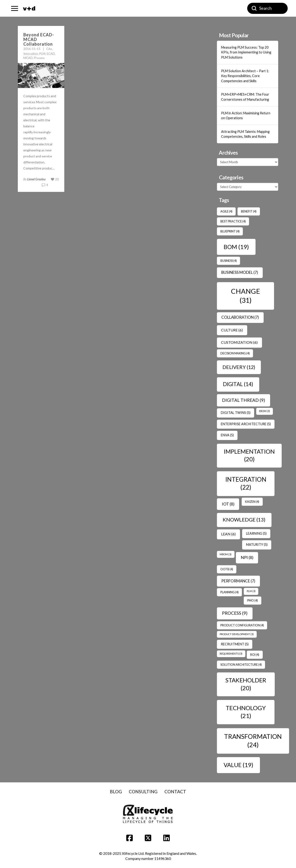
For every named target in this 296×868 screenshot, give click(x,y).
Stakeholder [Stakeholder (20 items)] (246, 684)
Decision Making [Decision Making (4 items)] (235, 353)
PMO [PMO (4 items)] (253, 600)
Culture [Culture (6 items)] (232, 330)
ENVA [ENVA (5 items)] (227, 435)
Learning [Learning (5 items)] (256, 533)
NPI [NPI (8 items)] (247, 557)
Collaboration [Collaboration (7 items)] (240, 317)
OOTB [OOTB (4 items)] (227, 569)
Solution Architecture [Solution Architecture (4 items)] (241, 665)
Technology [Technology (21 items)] (246, 712)
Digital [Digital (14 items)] (238, 384)
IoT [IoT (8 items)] (228, 504)
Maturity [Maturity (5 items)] (257, 545)
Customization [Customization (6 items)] (239, 342)
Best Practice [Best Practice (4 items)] (233, 221)
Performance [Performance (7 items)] (238, 581)
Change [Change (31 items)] (246, 295)
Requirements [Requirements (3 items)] (231, 654)
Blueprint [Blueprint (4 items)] (230, 231)
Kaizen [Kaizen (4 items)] (252, 502)
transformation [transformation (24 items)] (253, 740)
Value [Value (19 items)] (238, 765)
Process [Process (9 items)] (235, 613)
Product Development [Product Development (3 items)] (237, 634)
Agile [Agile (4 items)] (226, 211)
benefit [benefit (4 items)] (249, 211)
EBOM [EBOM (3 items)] (264, 411)
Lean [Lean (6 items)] (228, 534)
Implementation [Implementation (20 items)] (249, 455)
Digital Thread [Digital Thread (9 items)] (244, 400)
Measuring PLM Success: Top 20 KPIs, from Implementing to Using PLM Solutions (246, 52)
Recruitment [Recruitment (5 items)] (235, 644)
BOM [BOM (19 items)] (236, 247)
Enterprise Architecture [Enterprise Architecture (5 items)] (246, 424)
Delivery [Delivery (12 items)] (239, 367)
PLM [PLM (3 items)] (251, 591)
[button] (15, 8)
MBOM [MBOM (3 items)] (226, 554)
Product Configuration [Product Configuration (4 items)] (242, 625)
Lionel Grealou (36, 179)
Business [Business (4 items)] (229, 261)
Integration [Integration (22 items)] (246, 483)
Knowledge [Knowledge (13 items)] (244, 520)
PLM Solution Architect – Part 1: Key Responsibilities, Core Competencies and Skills (245, 76)
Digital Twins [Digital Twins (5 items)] (236, 413)
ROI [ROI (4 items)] (255, 655)
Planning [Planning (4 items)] (230, 592)
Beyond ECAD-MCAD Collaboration (39, 39)
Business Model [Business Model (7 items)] (240, 272)
